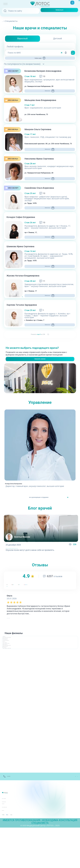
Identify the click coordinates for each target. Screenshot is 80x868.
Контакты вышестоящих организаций (19, 839)
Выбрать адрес (41, 60)
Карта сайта (8, 846)
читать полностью (15, 650)
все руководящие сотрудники (38, 526)
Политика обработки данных (15, 843)
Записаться (59, 11)
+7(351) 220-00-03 (14, 374)
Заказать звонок (40, 381)
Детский (58, 38)
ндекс (22, 617)
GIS (39, 617)
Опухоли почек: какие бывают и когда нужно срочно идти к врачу (36, 579)
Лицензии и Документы (13, 836)
